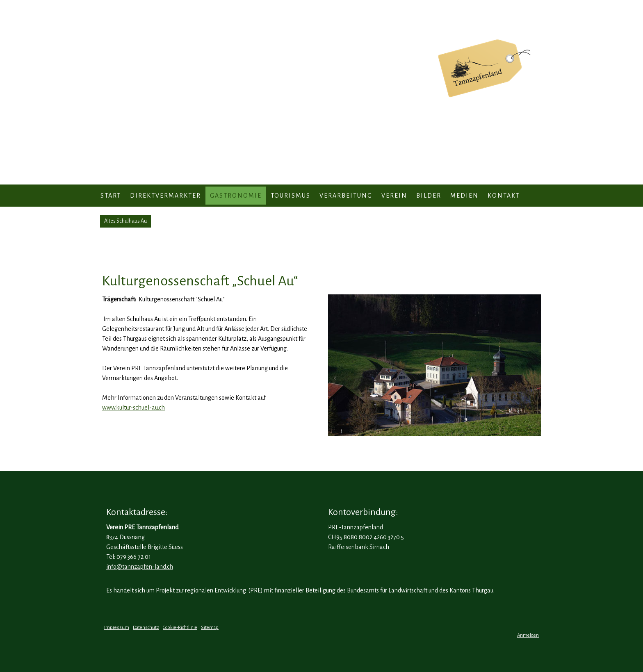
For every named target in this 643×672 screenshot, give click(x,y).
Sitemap (210, 628)
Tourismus (291, 196)
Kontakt (504, 196)
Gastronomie (236, 196)
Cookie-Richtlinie (180, 628)
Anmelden (528, 635)
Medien (464, 196)
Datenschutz (146, 628)
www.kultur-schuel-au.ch (133, 408)
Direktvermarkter (165, 196)
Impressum (117, 628)
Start (111, 196)
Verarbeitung (346, 196)
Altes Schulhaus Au (125, 221)
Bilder (429, 196)
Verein (394, 196)
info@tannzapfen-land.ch (140, 567)
